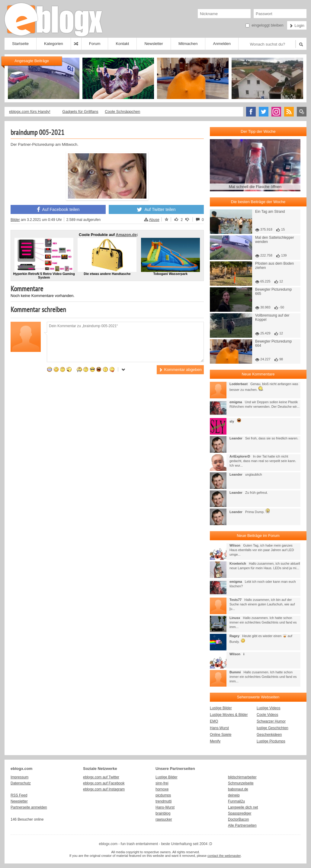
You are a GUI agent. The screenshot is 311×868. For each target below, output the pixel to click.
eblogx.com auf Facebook (104, 783)
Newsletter (154, 44)
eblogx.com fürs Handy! (30, 112)
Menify (215, 741)
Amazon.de (126, 235)
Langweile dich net (243, 807)
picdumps (163, 795)
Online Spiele (221, 735)
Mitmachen (188, 44)
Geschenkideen (269, 735)
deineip (234, 795)
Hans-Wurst (219, 728)
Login (297, 26)
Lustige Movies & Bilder (229, 715)
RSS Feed (19, 795)
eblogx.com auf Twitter (101, 777)
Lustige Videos (269, 708)
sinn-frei (162, 783)
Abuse (152, 220)
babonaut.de (238, 789)
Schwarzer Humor (271, 721)
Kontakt (122, 44)
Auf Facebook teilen (58, 209)
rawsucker (164, 819)
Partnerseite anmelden (29, 807)
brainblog (163, 813)
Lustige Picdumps (271, 741)
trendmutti (164, 801)
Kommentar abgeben (180, 370)
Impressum (19, 777)
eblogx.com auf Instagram (104, 789)
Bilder (15, 220)
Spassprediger (240, 813)
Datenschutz (21, 783)
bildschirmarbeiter (242, 777)
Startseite (20, 44)
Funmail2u (236, 801)
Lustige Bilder (221, 708)
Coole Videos (267, 715)
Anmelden (222, 44)
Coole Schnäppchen (122, 112)
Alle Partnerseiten (242, 825)
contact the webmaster (224, 856)
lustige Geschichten (273, 728)
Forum (95, 44)
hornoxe (162, 789)
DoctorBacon (238, 819)
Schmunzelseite (241, 783)
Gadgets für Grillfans (80, 112)
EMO (214, 721)
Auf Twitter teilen (156, 209)
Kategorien (54, 44)
